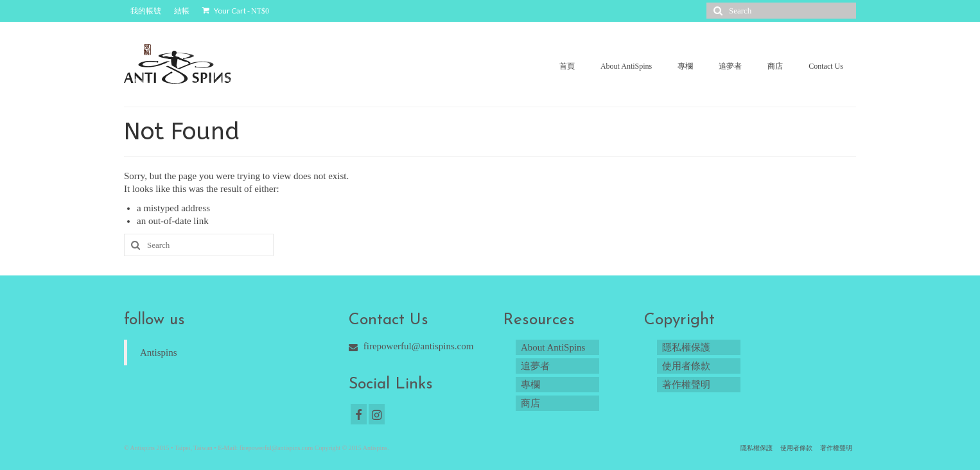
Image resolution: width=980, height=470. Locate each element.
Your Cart (236, 11)
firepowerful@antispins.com (411, 346)
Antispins (159, 352)
